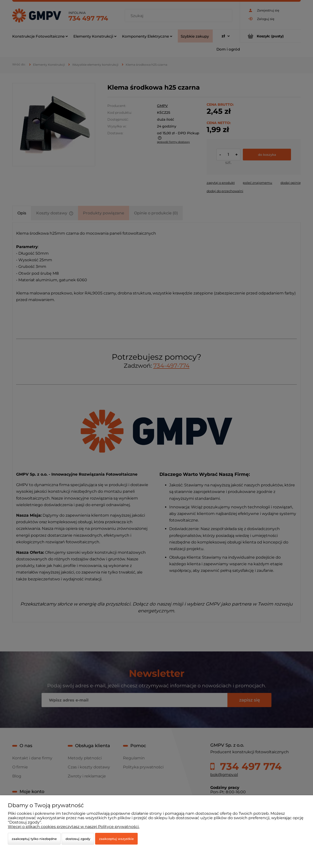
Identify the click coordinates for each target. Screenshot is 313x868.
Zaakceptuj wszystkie (116, 839)
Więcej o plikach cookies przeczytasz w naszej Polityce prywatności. (74, 827)
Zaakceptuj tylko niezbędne (34, 839)
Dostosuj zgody (78, 839)
